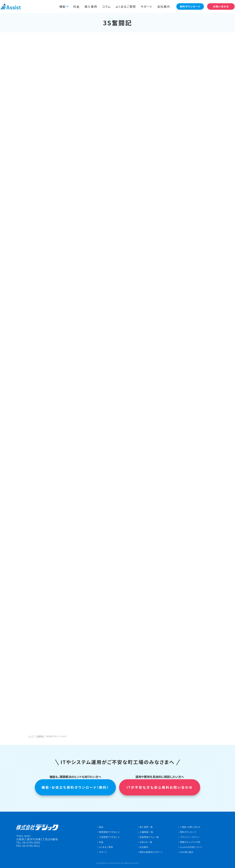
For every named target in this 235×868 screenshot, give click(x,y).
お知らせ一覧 (146, 842)
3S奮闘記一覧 (146, 832)
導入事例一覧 (146, 827)
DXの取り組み (187, 852)
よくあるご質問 (124, 6)
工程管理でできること (109, 837)
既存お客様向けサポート (151, 852)
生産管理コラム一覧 (149, 837)
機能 (60, 6)
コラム (104, 6)
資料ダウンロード (188, 832)
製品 (101, 827)
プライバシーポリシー (190, 837)
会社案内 (161, 6)
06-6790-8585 (31, 842)
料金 (74, 6)
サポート (144, 6)
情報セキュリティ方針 (190, 842)
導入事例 (88, 6)
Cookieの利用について (191, 847)
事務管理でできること (109, 832)
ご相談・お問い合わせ (190, 827)
